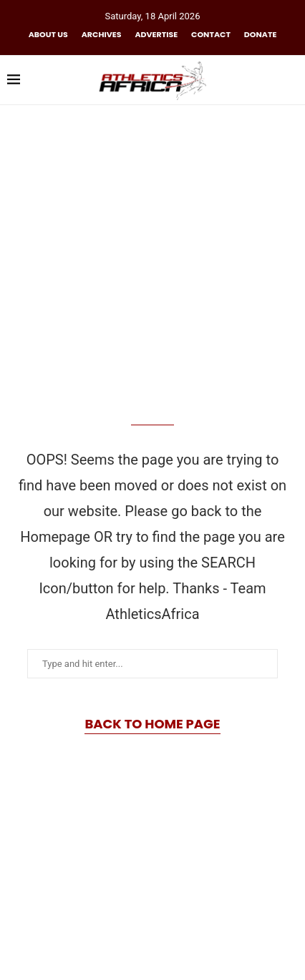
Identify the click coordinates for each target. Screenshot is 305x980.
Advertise (156, 34)
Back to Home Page (152, 724)
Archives (102, 34)
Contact (211, 34)
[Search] (291, 80)
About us (48, 34)
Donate (260, 34)
